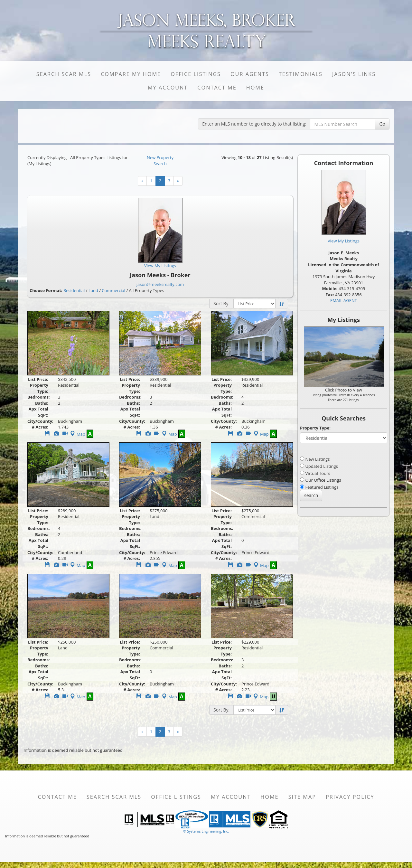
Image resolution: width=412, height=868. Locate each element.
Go (382, 124)
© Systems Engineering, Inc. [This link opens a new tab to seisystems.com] (206, 831)
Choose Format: (46, 290)
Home (255, 88)
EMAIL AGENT (344, 300)
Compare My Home (131, 74)
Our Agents (250, 74)
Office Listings (196, 74)
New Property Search (160, 160)
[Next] (142, 181)
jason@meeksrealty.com (160, 284)
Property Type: (315, 428)
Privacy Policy (350, 797)
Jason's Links (354, 74)
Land (93, 290)
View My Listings (344, 241)
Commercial (113, 290)
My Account (168, 88)
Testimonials (301, 74)
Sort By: (221, 303)
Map (77, 434)
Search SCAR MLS (64, 74)
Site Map (302, 797)
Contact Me (217, 88)
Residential (74, 290)
